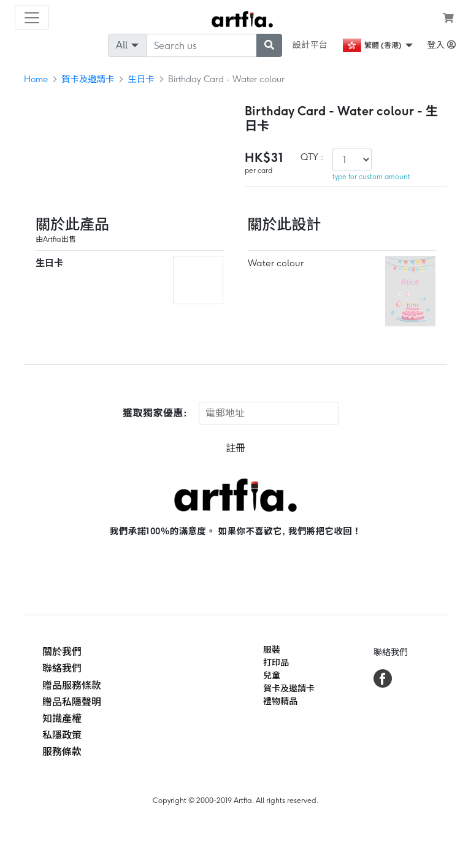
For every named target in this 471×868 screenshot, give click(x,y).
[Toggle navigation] (32, 18)
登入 (441, 45)
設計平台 (310, 45)
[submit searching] (269, 45)
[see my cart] (448, 18)
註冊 (235, 448)
